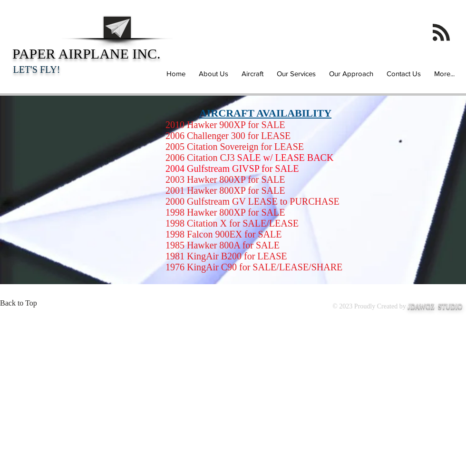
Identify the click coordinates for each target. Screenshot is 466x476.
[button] (251, 74)
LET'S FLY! (37, 69)
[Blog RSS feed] (441, 33)
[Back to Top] (21, 303)
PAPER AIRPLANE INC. (87, 60)
